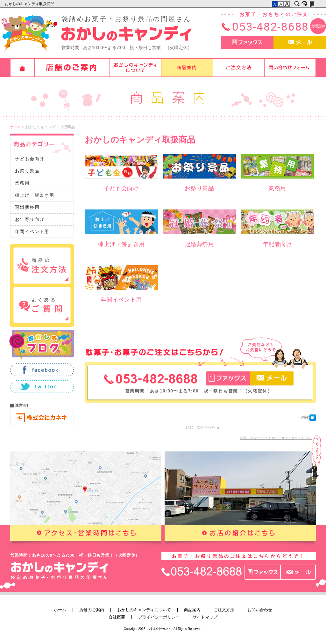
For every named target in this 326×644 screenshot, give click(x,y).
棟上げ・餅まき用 (35, 195)
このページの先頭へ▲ (316, 476)
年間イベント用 (32, 231)
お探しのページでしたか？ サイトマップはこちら (277, 438)
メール (300, 42)
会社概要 (117, 617)
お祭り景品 (27, 171)
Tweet (304, 417)
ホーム (22, 68)
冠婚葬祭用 (27, 207)
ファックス (247, 42)
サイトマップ (205, 617)
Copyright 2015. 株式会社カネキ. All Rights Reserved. (163, 629)
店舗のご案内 (72, 68)
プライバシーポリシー (159, 617)
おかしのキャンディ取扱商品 (30, 4)
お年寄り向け (30, 219)
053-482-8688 (270, 26)
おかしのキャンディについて (136, 68)
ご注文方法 (239, 68)
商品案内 (187, 68)
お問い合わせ (290, 68)
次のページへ (207, 427)
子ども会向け (30, 159)
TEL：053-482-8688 (151, 379)
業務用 (22, 183)
